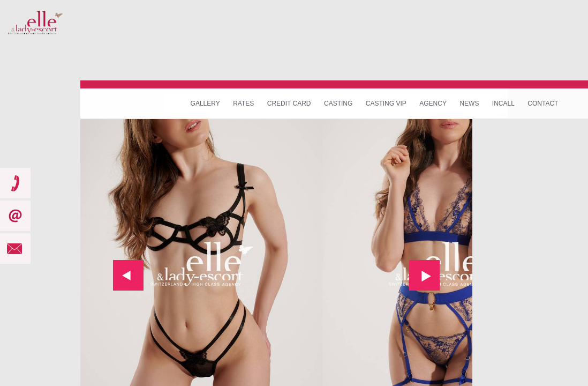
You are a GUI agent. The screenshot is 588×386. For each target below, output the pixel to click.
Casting (338, 103)
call (15, 183)
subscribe (15, 216)
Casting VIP (386, 103)
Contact (543, 103)
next (424, 275)
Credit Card (289, 103)
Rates (243, 103)
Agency (433, 103)
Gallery (205, 103)
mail (15, 248)
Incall (503, 103)
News (469, 103)
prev (128, 275)
